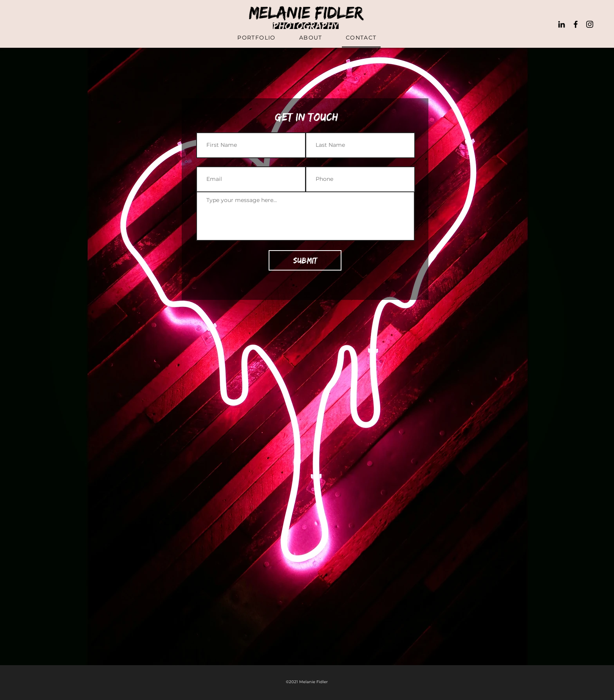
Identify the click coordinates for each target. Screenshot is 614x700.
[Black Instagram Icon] (590, 24)
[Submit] (305, 260)
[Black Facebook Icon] (576, 24)
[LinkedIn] (562, 24)
